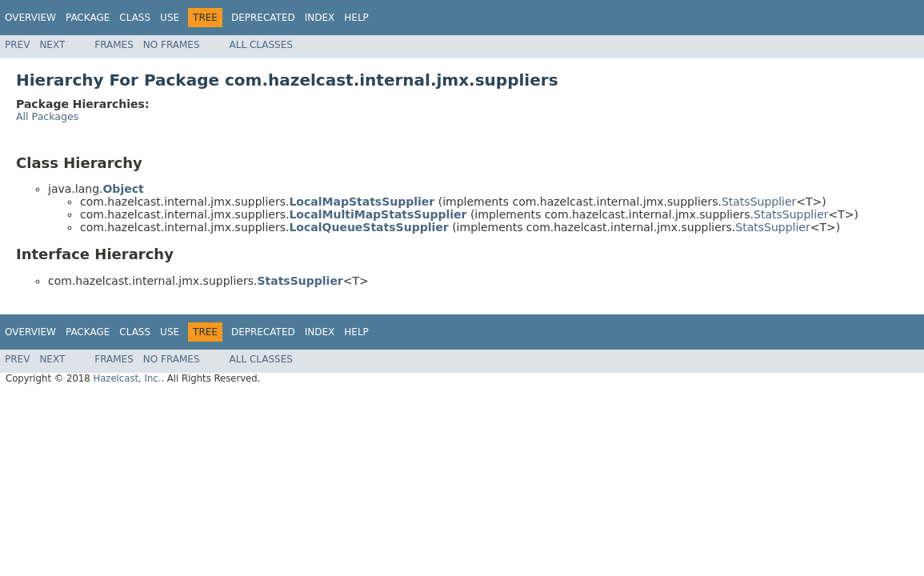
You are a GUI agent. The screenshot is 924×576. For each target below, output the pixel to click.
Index (320, 18)
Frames (114, 45)
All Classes (261, 45)
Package (88, 18)
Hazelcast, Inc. (127, 378)
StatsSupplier (759, 202)
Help (356, 18)
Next (52, 45)
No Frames (172, 45)
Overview (30, 18)
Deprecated (263, 18)
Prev (17, 45)
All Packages (47, 116)
